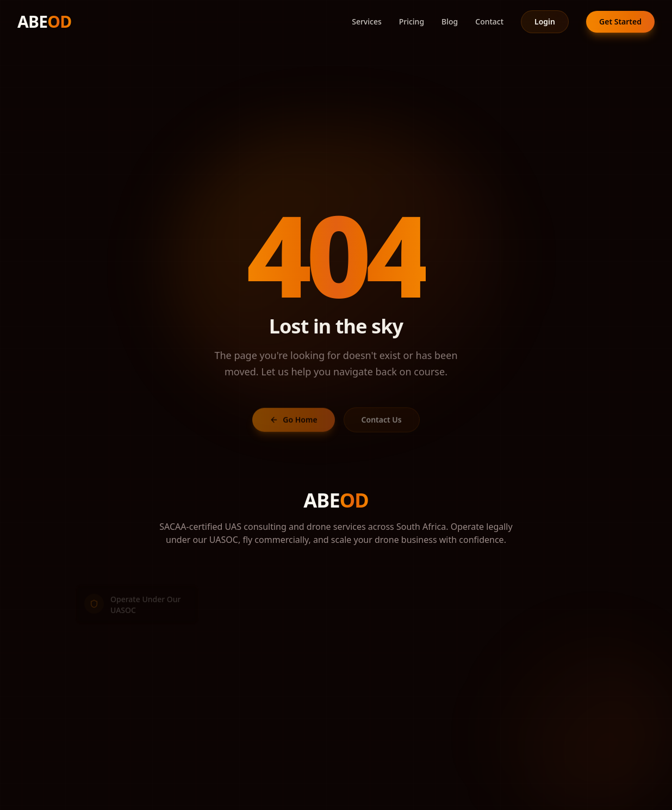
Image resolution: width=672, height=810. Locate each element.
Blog (450, 21)
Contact (489, 21)
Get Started (620, 21)
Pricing (412, 21)
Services (367, 21)
